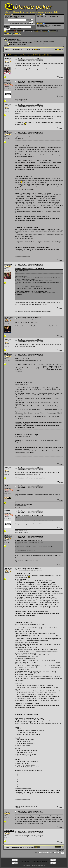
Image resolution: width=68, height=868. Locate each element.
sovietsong (8, 264)
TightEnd (7, 486)
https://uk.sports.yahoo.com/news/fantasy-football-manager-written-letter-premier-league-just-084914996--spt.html (37, 473)
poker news (9, 12)
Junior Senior (9, 317)
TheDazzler (8, 132)
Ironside (7, 81)
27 (24, 50)
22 (13, 50)
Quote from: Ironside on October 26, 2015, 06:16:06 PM (28, 540)
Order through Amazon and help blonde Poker (47, 17)
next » (63, 850)
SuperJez (8, 105)
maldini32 (8, 59)
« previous (59, 45)
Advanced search (16, 29)
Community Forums (14, 41)
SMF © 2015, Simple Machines (40, 862)
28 (25, 50)
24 (17, 50)
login (18, 17)
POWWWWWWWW (11, 831)
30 (29, 50)
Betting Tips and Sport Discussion (20, 42)
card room (26, 12)
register (23, 17)
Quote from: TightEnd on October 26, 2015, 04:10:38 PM (29, 515)
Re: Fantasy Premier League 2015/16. (30, 59)
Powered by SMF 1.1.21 (26, 862)
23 (15, 50)
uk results (48, 12)
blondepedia (18, 12)
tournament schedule (37, 12)
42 (33, 50)
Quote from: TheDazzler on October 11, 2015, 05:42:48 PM (29, 269)
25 (19, 50)
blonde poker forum (13, 39)
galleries (55, 12)
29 (27, 50)
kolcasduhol (47, 27)
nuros (6, 811)
